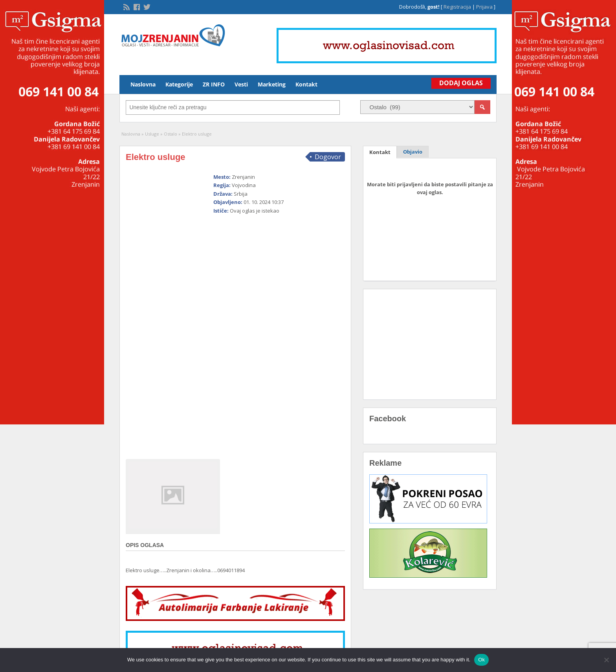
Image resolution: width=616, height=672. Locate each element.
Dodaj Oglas (461, 83)
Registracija (457, 7)
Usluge (152, 134)
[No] (606, 660)
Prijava (484, 7)
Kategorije (179, 84)
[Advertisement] (270, 333)
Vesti (241, 84)
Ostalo (170, 134)
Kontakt (306, 84)
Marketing (272, 84)
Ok (481, 660)
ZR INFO (214, 84)
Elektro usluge (156, 157)
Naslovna (143, 84)
